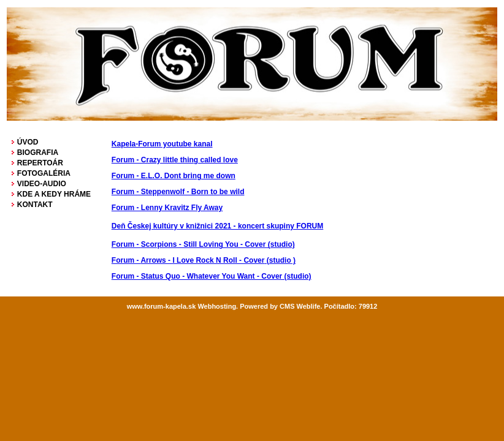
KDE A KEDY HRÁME (54, 194)
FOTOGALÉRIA (44, 173)
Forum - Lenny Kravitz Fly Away (167, 208)
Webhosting (217, 306)
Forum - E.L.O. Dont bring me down (174, 176)
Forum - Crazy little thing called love (175, 160)
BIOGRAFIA (38, 153)
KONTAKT (35, 205)
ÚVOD (28, 142)
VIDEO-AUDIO (42, 184)
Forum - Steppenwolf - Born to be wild (178, 192)
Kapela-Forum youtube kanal (162, 144)
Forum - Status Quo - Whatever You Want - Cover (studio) (212, 276)
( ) (204, 260)
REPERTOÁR (40, 163)
